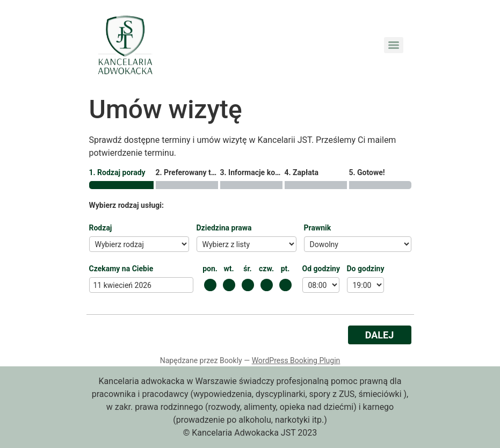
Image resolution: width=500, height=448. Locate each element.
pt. (285, 269)
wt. (229, 269)
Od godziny (321, 269)
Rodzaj (101, 228)
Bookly (231, 360)
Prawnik (318, 228)
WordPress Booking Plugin (296, 360)
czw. (266, 269)
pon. (210, 269)
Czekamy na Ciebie (121, 269)
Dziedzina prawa (224, 228)
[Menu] (394, 45)
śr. (247, 269)
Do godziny (366, 269)
